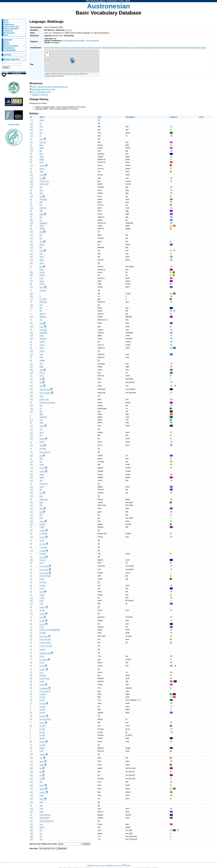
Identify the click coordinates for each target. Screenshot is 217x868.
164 (31, 257)
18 (31, 169)
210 (31, 393)
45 (31, 217)
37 (31, 588)
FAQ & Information (11, 29)
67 (31, 666)
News (6, 35)
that (41, 496)
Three (42, 522)
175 (31, 120)
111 (31, 238)
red (41, 411)
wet (41, 782)
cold (41, 178)
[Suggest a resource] (40, 95)
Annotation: (130, 117)
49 (31, 636)
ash (41, 133)
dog (41, 193)
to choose (43, 547)
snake (42, 475)
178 (31, 496)
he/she (42, 272)
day (41, 187)
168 (31, 187)
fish (41, 238)
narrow (42, 351)
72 (31, 617)
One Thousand (45, 393)
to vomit (43, 726)
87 (31, 703)
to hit (42, 617)
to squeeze (44, 688)
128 (31, 462)
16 (31, 302)
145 (31, 468)
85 (31, 547)
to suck (42, 700)
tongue (42, 748)
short (42, 445)
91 (31, 540)
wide (41, 802)
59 (31, 342)
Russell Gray (118, 866)
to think (42, 713)
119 (31, 208)
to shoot (43, 669)
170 (31, 789)
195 (31, 373)
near (41, 354)
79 (31, 484)
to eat (42, 588)
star (41, 480)
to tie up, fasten (45, 719)
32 (31, 748)
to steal (42, 697)
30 (31, 345)
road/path (43, 417)
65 (31, 423)
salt (41, 429)
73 (31, 697)
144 (31, 537)
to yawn (43, 745)
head (42, 278)
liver (41, 320)
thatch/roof (44, 500)
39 (31, 557)
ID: (31, 117)
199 (31, 521)
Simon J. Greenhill (100, 866)
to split (42, 685)
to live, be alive (45, 639)
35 (31, 726)
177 (31, 515)
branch (42, 166)
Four (41, 251)
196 (31, 560)
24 (31, 278)
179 (31, 354)
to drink (42, 586)
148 (31, 795)
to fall (42, 592)
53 (31, 403)
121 (31, 432)
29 (31, 678)
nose (42, 376)
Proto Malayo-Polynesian (72, 41)
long (41, 323)
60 (31, 226)
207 (31, 754)
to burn (42, 537)
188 (31, 785)
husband (43, 290)
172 (31, 551)
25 (31, 357)
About (6, 23)
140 (31, 196)
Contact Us (8, 31)
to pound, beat (45, 653)
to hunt (42, 624)
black (42, 157)
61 (31, 284)
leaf (41, 308)
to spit (42, 681)
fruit (41, 254)
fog (41, 247)
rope (41, 423)
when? (42, 789)
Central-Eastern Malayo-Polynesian (82, 48)
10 (31, 190)
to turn (42, 723)
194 (31, 287)
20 (31, 630)
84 (31, 649)
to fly (42, 601)
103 (31, 333)
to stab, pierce (45, 691)
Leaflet (47, 74)
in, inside (43, 299)
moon (42, 336)
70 (31, 669)
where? (42, 792)
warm (42, 762)
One (41, 386)
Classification (9, 48)
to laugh (43, 633)
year (41, 824)
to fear (42, 595)
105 (31, 490)
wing (41, 812)
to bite (42, 527)
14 (31, 145)
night (42, 367)
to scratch (43, 660)
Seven (42, 439)
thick (41, 509)
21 (31, 713)
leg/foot (42, 314)
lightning (43, 317)
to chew (43, 544)
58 (31, 806)
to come (43, 554)
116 (31, 245)
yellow (42, 827)
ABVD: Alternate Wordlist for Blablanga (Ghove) (50, 87)
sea (41, 435)
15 (31, 162)
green (42, 263)
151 (31, 263)
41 (31, 527)
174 (31, 299)
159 (31, 802)
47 (31, 745)
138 (31, 761)
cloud (42, 175)
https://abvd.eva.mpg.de (95, 1)
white (42, 795)
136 (31, 809)
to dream (43, 582)
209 (31, 389)
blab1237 (69, 30)
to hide (42, 614)
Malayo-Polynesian (62, 48)
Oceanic (120, 48)
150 (31, 827)
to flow (42, 598)
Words (6, 42)
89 (31, 621)
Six (41, 456)
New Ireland (155, 48)
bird (41, 154)
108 (31, 327)
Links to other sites (11, 27)
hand (42, 270)
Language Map (10, 50)
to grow (42, 607)
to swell (43, 704)
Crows (121, 1)
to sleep (43, 675)
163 (31, 364)
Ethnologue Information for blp (43, 89)
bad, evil (43, 142)
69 (31, 624)
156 (31, 512)
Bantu (128, 1)
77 (31, 660)
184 (31, 272)
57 (31, 290)
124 (31, 435)
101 (31, 601)
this (41, 515)
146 (31, 133)
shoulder (43, 449)
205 (31, 370)
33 (31, 633)
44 (31, 610)
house (42, 284)
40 (31, 586)
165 (31, 142)
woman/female (45, 815)
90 (31, 579)
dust (41, 202)
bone (42, 162)
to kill (42, 627)
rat (41, 409)
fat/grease (43, 223)
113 (31, 165)
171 (31, 614)
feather (42, 229)
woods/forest (44, 818)
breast (42, 169)
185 (31, 768)
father (42, 226)
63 (31, 348)
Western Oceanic (130, 48)
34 (31, 563)
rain (41, 406)
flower (42, 245)
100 (31, 812)
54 (31, 330)
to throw (43, 716)
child (41, 172)
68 (31, 360)
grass (42, 260)
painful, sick (44, 399)
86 (31, 607)
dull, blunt (43, 199)
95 (31, 592)
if (40, 296)
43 (31, 205)
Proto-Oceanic (91, 41)
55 (31, 815)
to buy (42, 540)
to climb (43, 551)
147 (31, 157)
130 (31, 480)
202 (31, 456)
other (42, 396)
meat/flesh (44, 333)
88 (31, 688)
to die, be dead (45, 576)
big (41, 151)
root (41, 420)
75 (31, 576)
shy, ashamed (45, 452)
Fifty (41, 232)
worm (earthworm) (47, 821)
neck (42, 357)
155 (31, 323)
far (41, 220)
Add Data (7, 55)
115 (31, 420)
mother (42, 342)
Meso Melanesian (144, 48)
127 (31, 818)
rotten (42, 426)
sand (42, 432)
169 (31, 824)
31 (31, 751)
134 (31, 524)
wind (41, 809)
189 (31, 799)
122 (31, 765)
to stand (43, 694)
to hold (42, 621)
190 (31, 396)
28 (31, 534)
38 (31, 544)
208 (31, 232)
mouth (42, 345)
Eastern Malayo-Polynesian (106, 48)
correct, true (44, 181)
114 (31, 308)
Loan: (201, 117)
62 (31, 500)
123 (31, 598)
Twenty (42, 755)
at (40, 136)
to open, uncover (46, 646)
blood (42, 159)
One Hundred (45, 389)
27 (31, 376)
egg (41, 211)
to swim (43, 707)
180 (31, 220)
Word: (42, 117)
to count (43, 560)
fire (41, 235)
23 (31, 159)
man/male (43, 330)
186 (31, 830)
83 (31, 741)
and (41, 127)
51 (31, 672)
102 (31, 409)
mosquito (43, 339)
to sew (42, 666)
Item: (100, 117)
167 (31, 367)
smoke (42, 468)
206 (31, 493)
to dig (42, 579)
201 (31, 242)
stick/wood (44, 484)
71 (31, 691)
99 (31, 229)
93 (31, 653)
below (42, 148)
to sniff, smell (45, 678)
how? (42, 287)
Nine (41, 370)
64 (31, 656)
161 (31, 452)
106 (31, 475)
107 (31, 821)
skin (41, 459)
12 (31, 459)
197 (31, 386)
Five (41, 242)
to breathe (44, 534)
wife (41, 806)
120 (31, 487)
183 (31, 518)
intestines (43, 302)
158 (31, 351)
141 (31, 782)
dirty (41, 190)
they (41, 502)
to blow (42, 531)
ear (41, 205)
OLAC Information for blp (41, 92)
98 (31, 211)
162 (31, 379)
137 (31, 530)
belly (41, 145)
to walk (42, 729)
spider (42, 477)
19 (31, 449)
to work (42, 742)
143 (31, 235)
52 (31, 694)
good (42, 257)
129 (31, 336)
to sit (42, 672)
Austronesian (112, 1)
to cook (42, 557)
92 (31, 646)
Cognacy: (174, 117)
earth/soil (43, 208)
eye (41, 217)
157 (31, 508)
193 (31, 296)
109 (31, 339)
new (41, 364)
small (42, 465)
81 (31, 442)
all (41, 124)
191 (31, 124)
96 (31, 193)
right (41, 414)
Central (203, 48)
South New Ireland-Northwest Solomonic (175, 48)
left (41, 311)
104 (31, 223)
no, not (42, 373)
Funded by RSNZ (14, 125)
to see (42, 663)
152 (31, 465)
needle (42, 360)
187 (31, 502)
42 (31, 700)
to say (42, 656)
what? (42, 785)
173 (31, 136)
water (42, 765)
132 (31, 247)
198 (31, 758)
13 (31, 139)
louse (42, 327)
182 (31, 294)
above (42, 120)
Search (7, 44)
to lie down (44, 636)
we (41, 768)
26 (31, 267)
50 (31, 582)
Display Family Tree (12, 59)
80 (31, 685)
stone (42, 487)
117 (31, 254)
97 (31, 154)
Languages (8, 40)
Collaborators (9, 25)
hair (41, 267)
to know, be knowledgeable (50, 630)
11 (31, 202)
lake (41, 305)
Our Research (9, 33)
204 (31, 214)
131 (31, 175)
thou (41, 518)
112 (31, 426)
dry (41, 197)
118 (31, 260)
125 (31, 429)
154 (31, 445)
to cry (42, 563)
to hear (42, 610)
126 (31, 305)
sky (41, 462)
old (41, 379)
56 (31, 172)
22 (31, 595)
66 (31, 719)
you (41, 830)
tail (41, 490)
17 (31, 320)
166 (31, 181)
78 (31, 566)
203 (31, 439)
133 (31, 406)
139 (31, 178)
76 (31, 639)
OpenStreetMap (50, 76)
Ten (41, 493)
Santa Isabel (196, 48)
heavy (42, 281)
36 (31, 681)
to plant (42, 649)
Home (6, 20)
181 (31, 792)
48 (31, 675)
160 (31, 399)
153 (31, 151)
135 (31, 317)
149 (31, 411)
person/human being (47, 403)
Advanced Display (11, 46)
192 (31, 127)
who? (42, 799)
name (42, 348)
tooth (42, 751)
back (42, 139)
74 (31, 627)
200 (31, 251)
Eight (42, 214)
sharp (42, 442)
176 (31, 148)
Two (41, 758)
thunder (43, 524)
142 (31, 281)
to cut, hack (44, 566)
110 (31, 477)
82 (31, 199)
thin (41, 512)
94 (31, 716)
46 (31, 663)
